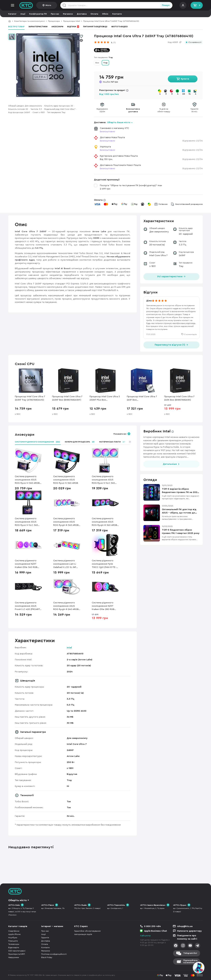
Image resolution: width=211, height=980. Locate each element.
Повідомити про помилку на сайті (187, 937)
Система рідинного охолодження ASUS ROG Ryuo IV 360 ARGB (66, 480)
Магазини (68, 14)
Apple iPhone (14, 934)
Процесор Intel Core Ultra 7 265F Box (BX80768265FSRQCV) (142, 398)
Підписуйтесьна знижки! (190, 961)
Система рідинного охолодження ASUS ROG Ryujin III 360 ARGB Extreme (105, 522)
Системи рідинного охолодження (38, 442)
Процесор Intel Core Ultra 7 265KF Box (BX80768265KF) (67, 398)
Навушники (14, 957)
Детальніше (170, 464)
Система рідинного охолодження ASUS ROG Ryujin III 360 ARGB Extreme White (66, 522)
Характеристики (38, 27)
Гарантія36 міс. (194, 110)
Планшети (13, 941)
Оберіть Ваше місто (119, 122)
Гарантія (45, 938)
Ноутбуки (13, 938)
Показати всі (120, 434)
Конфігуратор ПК (38, 14)
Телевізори (14, 944)
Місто (48, 5)
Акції (23, 14)
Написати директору (189, 931)
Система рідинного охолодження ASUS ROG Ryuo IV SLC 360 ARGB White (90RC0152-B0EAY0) (105, 480)
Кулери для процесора (80, 442)
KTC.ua (26, 5)
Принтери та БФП (17, 954)
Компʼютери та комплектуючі (29, 21)
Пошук (166, 5)
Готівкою (163, 204)
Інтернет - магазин (52, 926)
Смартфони (14, 931)
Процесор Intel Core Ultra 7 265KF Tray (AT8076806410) (30, 398)
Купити (185, 79)
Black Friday (47, 957)
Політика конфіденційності (54, 954)
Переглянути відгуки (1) (172, 345)
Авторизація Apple (83, 934)
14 (190, 94)
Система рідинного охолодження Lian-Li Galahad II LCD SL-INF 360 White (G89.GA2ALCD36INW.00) (67, 564)
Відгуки (73, 27)
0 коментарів (190, 334)
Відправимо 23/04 (193, 141)
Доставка (82, 14)
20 (184, 94)
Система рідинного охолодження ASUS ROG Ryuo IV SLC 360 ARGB (26, 522)
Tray (105, 63)
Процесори (54, 21)
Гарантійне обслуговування (87, 931)
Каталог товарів (18, 926)
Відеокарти (14, 947)
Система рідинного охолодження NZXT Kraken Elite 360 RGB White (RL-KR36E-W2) (26, 564)
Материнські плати (113, 442)
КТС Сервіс (81, 926)
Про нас (55, 14)
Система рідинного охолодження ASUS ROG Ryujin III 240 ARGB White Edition (66, 606)
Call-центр (145, 936)
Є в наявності (195, 42)
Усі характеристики (171, 276)
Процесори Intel (72, 21)
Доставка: (113, 122)
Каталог (12, 14)
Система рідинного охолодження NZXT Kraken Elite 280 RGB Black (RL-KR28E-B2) (103, 606)
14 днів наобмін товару (164, 110)
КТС (10, 21)
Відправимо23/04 (102, 110)
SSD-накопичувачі (17, 951)
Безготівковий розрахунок (189, 204)
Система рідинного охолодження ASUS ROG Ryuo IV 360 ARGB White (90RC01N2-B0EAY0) (27, 480)
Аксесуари (57, 27)
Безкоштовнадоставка (133, 110)
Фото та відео (119, 27)
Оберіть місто (17, 900)
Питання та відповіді (95, 27)
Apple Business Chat (156, 931)
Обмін (105, 14)
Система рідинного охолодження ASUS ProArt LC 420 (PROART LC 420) (27, 606)
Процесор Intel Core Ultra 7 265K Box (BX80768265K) (179, 398)
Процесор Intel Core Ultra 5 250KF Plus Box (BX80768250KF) (105, 398)
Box (97, 63)
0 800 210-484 (152, 926)
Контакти (117, 14)
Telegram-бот (190, 953)
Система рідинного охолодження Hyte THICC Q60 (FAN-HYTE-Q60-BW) (104, 564)
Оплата (94, 14)
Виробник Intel (157, 431)
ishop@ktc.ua (185, 926)
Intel (69, 648)
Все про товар (16, 27)
